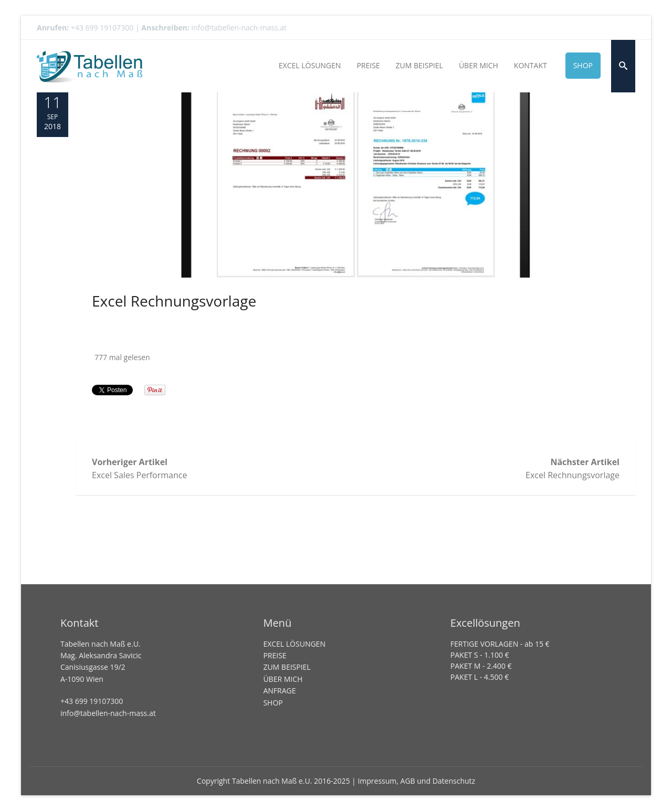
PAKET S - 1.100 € (480, 655)
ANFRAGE (279, 691)
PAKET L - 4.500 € (480, 677)
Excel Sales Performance (224, 468)
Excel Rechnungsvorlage (174, 301)
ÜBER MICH (283, 679)
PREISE (275, 655)
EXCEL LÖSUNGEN (294, 644)
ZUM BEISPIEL (287, 667)
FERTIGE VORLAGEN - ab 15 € (500, 644)
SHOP (273, 703)
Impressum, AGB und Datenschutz (416, 781)
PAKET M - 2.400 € (481, 666)
